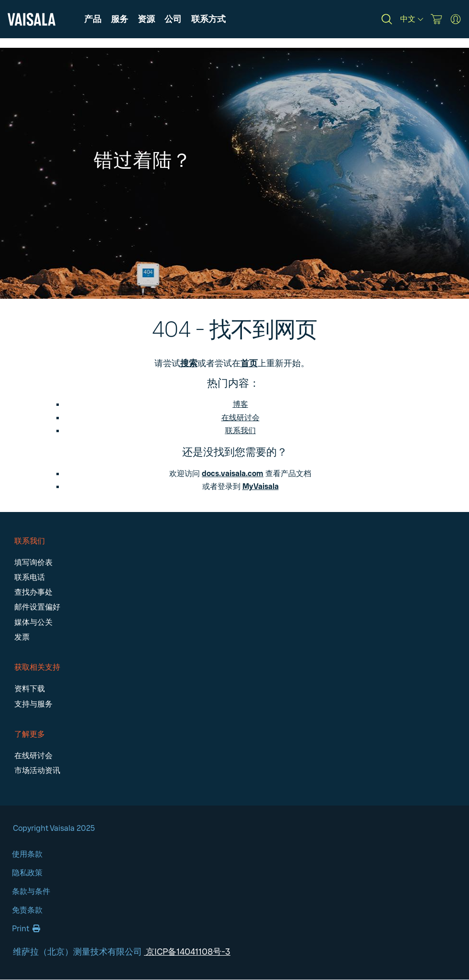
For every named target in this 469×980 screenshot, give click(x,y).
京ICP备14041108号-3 (187, 952)
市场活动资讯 (37, 770)
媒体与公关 (33, 622)
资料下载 (30, 689)
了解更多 (30, 734)
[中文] (412, 19)
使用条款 (27, 854)
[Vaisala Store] (436, 19)
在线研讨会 (240, 418)
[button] (146, 19)
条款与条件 (31, 891)
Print (26, 929)
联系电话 (30, 577)
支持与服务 (33, 704)
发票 (22, 637)
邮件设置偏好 (37, 607)
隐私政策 (27, 873)
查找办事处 (33, 592)
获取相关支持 (37, 667)
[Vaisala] (32, 19)
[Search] (387, 19)
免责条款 (27, 910)
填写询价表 (33, 562)
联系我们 (30, 541)
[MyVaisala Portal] (456, 19)
